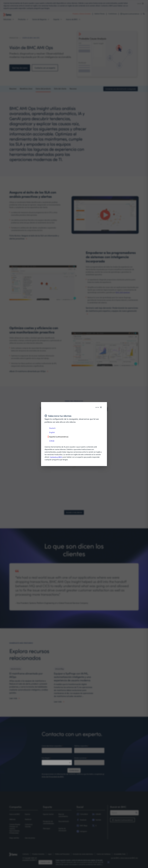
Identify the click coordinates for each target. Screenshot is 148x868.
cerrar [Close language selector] (99, 407)
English (52, 432)
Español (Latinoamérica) (59, 437)
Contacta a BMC (56, 457)
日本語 (52, 441)
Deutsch (52, 428)
